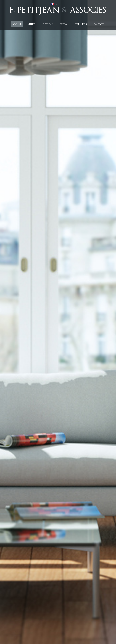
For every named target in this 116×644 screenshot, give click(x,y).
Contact (99, 24)
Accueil (17, 24)
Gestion (64, 24)
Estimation (81, 24)
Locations (47, 24)
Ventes (31, 24)
